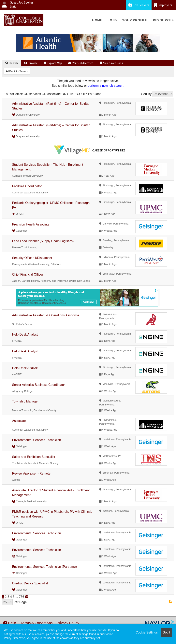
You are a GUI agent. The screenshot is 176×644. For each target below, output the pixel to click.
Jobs (112, 20)
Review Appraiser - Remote (31, 473)
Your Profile (135, 20)
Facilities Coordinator (27, 186)
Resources (163, 20)
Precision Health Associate (31, 224)
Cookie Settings (147, 632)
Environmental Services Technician (37, 440)
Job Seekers (139, 5)
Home (97, 20)
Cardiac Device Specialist (30, 583)
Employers (163, 5)
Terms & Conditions (36, 623)
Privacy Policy (68, 623)
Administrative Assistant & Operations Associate (46, 315)
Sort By (146, 94)
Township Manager (25, 401)
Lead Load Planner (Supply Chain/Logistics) (43, 241)
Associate (19, 421)
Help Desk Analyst (25, 334)
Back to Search (17, 71)
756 (22, 597)
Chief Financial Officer (28, 274)
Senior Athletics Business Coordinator (38, 385)
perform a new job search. (106, 86)
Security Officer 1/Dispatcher (32, 258)
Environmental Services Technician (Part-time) (44, 567)
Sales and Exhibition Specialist (34, 457)
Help (10, 623)
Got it (166, 632)
